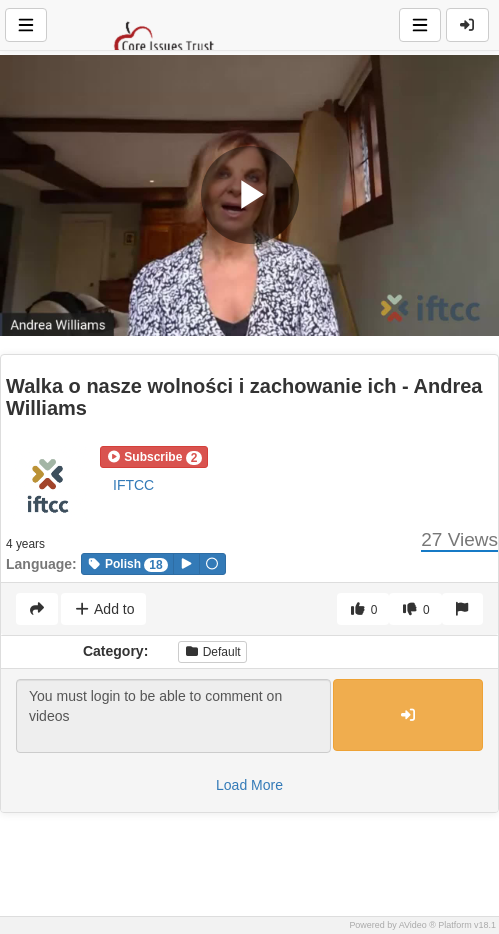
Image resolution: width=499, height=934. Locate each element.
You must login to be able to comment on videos (173, 716)
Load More (249, 785)
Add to (103, 609)
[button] (154, 457)
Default (212, 652)
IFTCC (133, 485)
